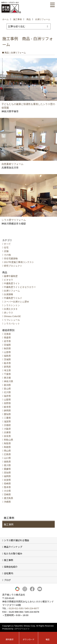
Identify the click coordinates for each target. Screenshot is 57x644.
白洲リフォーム (12, 291)
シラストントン (12, 305)
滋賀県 (7, 421)
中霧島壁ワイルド (13, 298)
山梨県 (7, 400)
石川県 (7, 392)
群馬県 (7, 367)
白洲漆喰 (9, 294)
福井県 (7, 396)
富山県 (7, 389)
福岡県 (7, 476)
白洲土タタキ (11, 309)
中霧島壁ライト (12, 283)
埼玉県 (7, 370)
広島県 (7, 454)
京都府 (7, 425)
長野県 (7, 403)
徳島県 (7, 462)
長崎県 (7, 483)
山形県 (7, 352)
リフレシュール (12, 320)
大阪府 (7, 429)
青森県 (7, 338)
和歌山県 (9, 440)
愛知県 (7, 414)
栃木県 (7, 363)
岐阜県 (7, 407)
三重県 (7, 418)
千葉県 (7, 374)
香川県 (7, 465)
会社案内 (9, 573)
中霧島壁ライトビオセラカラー (20, 287)
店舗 (6, 251)
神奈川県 (9, 381)
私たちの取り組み (13, 553)
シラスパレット (12, 324)
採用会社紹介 (11, 567)
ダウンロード (29, 639)
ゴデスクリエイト (22, 629)
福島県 (7, 356)
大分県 (7, 491)
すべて (7, 244)
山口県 (7, 458)
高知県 (7, 473)
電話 (48, 639)
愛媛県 (7, 469)
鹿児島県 (9, 498)
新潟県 (7, 385)
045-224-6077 (32, 608)
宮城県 (7, 345)
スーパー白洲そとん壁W (16, 302)
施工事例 (9, 524)
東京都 (7, 378)
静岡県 (7, 411)
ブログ (7, 580)
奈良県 (7, 436)
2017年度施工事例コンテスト (19, 262)
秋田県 (7, 348)
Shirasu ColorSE (12, 316)
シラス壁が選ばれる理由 (16, 540)
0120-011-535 (16, 608)
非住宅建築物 (11, 258)
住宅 (6, 247)
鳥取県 (7, 443)
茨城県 (7, 359)
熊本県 (7, 487)
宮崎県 (7, 494)
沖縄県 (7, 502)
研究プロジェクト (13, 266)
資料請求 (10, 639)
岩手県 (7, 341)
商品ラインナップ (13, 547)
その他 (7, 255)
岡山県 (7, 451)
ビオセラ (9, 280)
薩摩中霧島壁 (11, 276)
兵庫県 (7, 432)
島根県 (7, 447)
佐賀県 (7, 480)
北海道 (7, 334)
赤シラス (9, 313)
